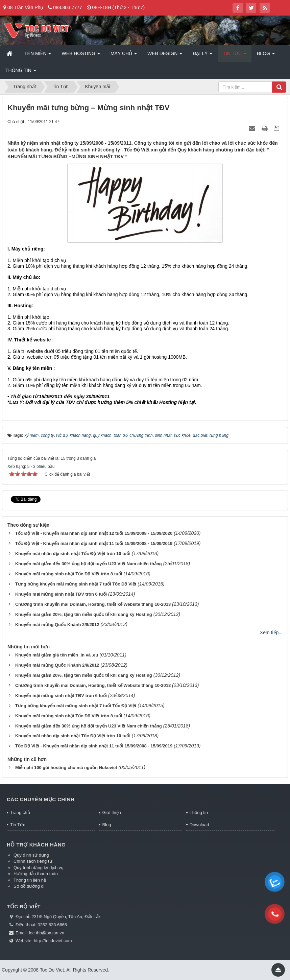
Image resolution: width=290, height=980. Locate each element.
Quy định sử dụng (31, 855)
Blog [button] (266, 55)
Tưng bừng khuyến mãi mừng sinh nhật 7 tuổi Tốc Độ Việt (76, 584)
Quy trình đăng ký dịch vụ (39, 868)
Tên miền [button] (38, 55)
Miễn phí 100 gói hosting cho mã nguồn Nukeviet (66, 768)
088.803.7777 (68, 7)
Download (199, 825)
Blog (106, 825)
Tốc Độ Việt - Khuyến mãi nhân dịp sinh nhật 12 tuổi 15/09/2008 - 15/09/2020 (94, 533)
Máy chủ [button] (124, 55)
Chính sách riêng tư (33, 861)
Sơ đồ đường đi (29, 886)
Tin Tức (18, 825)
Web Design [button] (165, 55)
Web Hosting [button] (81, 55)
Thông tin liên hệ (30, 880)
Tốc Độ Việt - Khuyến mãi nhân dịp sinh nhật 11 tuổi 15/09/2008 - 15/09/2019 (94, 543)
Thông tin (199, 812)
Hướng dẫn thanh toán (36, 874)
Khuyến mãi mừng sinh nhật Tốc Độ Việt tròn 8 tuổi (69, 574)
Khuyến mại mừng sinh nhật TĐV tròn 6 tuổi (61, 594)
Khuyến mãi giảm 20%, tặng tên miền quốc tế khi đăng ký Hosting (84, 614)
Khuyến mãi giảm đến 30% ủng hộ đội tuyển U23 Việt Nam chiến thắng (89, 564)
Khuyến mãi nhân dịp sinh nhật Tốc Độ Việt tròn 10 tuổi (73, 554)
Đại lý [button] (202, 55)
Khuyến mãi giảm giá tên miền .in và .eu (57, 655)
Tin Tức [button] (235, 55)
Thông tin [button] (21, 72)
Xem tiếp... (271, 632)
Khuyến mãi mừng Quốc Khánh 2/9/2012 (57, 625)
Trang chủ (20, 812)
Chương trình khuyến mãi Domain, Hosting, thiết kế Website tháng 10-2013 (93, 604)
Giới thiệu (111, 812)
